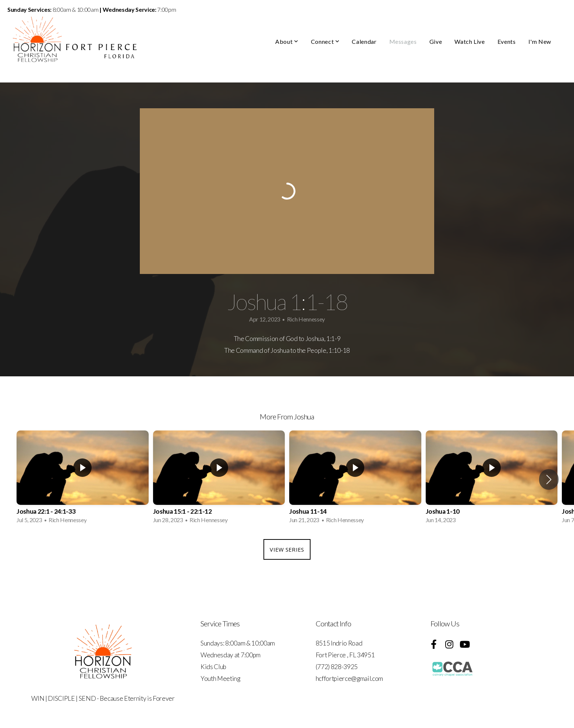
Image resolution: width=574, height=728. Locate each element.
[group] (83, 479)
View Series (287, 549)
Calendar (364, 41)
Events (507, 41)
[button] (549, 479)
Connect (325, 41)
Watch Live (470, 41)
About (287, 41)
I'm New (540, 41)
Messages (403, 41)
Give (436, 41)
